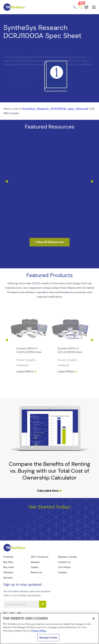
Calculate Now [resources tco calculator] (48, 491)
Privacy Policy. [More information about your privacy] (39, 631)
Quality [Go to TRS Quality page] (35, 567)
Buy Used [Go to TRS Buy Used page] (9, 567)
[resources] (50, 242)
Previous (6, 181)
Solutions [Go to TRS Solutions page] (8, 572)
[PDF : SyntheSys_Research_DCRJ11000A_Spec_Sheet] (49, 111)
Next (93, 181)
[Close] (94, 619)
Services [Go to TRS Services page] (8, 578)
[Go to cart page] (87, 7)
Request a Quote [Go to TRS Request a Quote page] (67, 557)
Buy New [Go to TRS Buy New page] (8, 562)
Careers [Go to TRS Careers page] (62, 572)
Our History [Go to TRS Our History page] (64, 567)
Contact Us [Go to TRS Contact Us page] (64, 562)
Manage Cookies (48, 638)
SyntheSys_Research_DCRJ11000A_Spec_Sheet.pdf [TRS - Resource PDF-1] (55, 109)
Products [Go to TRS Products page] (8, 557)
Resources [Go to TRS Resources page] (37, 572)
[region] (49, 629)
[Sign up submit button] (43, 604)
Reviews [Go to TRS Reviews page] (35, 562)
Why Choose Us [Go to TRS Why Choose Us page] (40, 557)
